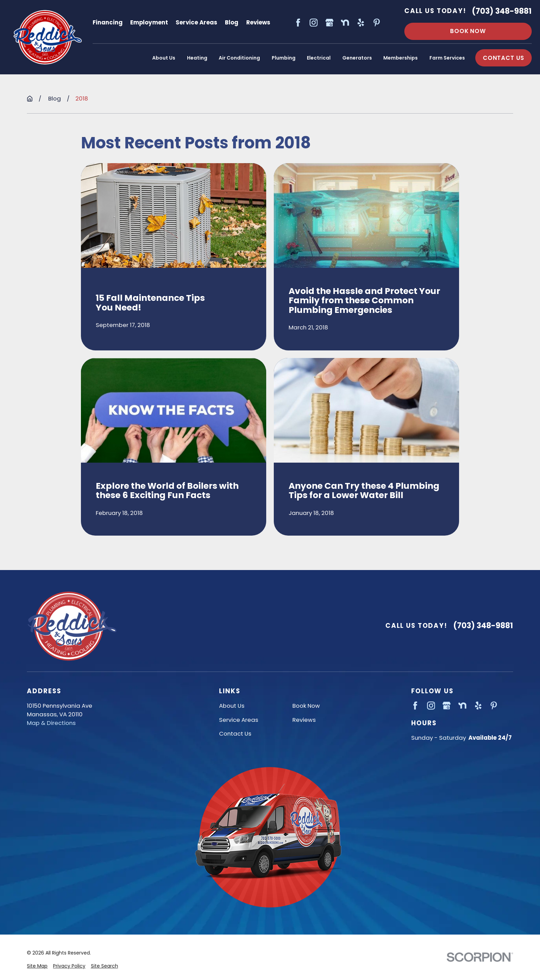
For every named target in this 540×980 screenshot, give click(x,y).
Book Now (468, 31)
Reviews (258, 22)
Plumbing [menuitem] (284, 58)
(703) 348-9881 (502, 11)
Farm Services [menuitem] (447, 58)
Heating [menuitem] (197, 58)
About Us (232, 706)
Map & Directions (51, 723)
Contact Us (235, 734)
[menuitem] (37, 966)
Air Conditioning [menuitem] (239, 58)
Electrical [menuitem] (319, 58)
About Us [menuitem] (164, 58)
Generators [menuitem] (357, 58)
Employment (149, 22)
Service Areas (196, 22)
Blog (232, 22)
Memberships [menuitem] (401, 58)
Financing (108, 22)
